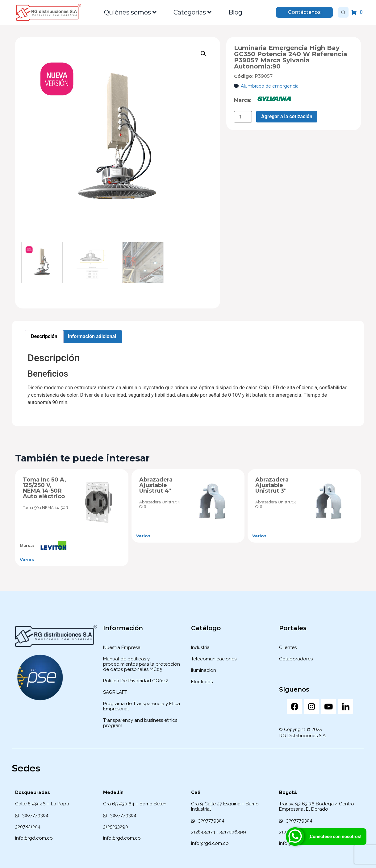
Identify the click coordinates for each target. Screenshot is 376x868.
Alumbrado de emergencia (270, 86)
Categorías (192, 12)
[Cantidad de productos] (243, 117)
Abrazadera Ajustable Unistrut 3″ (272, 485)
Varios (27, 560)
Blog (235, 12)
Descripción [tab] (44, 336)
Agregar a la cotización (287, 116)
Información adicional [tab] (92, 336)
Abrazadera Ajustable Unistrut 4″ (156, 485)
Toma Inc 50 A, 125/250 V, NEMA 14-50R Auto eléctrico (44, 488)
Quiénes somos (130, 12)
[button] (203, 54)
